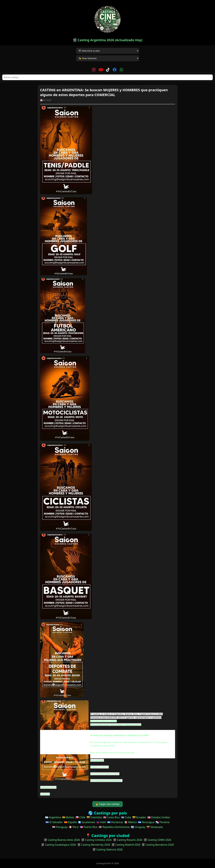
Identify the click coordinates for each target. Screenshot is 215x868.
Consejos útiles (48, 787)
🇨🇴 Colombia (94, 817)
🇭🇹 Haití (101, 822)
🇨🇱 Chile (80, 817)
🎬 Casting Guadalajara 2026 (58, 845)
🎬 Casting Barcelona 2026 (158, 845)
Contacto (45, 794)
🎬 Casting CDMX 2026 (157, 840)
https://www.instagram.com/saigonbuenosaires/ (116, 725)
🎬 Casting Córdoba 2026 (96, 840)
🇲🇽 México (131, 822)
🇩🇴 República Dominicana (114, 827)
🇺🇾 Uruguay (138, 827)
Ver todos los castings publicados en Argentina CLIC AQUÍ (119, 735)
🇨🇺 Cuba (126, 817)
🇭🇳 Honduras (115, 822)
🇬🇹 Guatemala (87, 822)
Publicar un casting (100, 767)
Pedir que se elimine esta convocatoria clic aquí (112, 753)
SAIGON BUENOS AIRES (103, 721)
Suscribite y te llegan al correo (105, 774)
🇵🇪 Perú (74, 827)
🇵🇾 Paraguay (60, 827)
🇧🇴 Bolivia (68, 817)
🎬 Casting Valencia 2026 (108, 849)
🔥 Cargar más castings (107, 804)
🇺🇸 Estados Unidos (159, 817)
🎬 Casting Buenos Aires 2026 (62, 840)
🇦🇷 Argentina (53, 817)
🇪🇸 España (70, 822)
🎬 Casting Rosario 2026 (128, 840)
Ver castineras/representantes (106, 781)
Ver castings (97, 760)
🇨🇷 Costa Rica (111, 817)
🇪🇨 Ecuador (139, 817)
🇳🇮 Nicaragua (146, 822)
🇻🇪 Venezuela (155, 827)
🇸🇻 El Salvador (54, 822)
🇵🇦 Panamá (162, 822)
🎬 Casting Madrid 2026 (126, 845)
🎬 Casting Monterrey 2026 (94, 845)
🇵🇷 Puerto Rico (89, 827)
